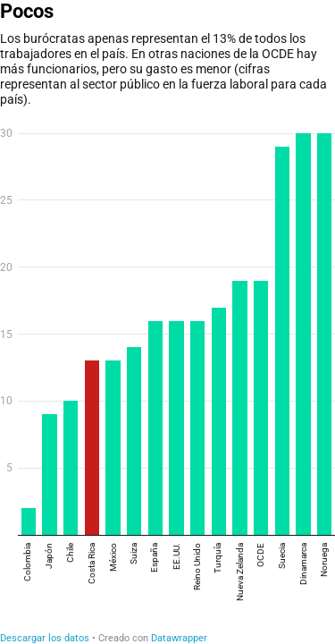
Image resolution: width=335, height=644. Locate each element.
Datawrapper (179, 638)
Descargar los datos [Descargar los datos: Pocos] (45, 638)
